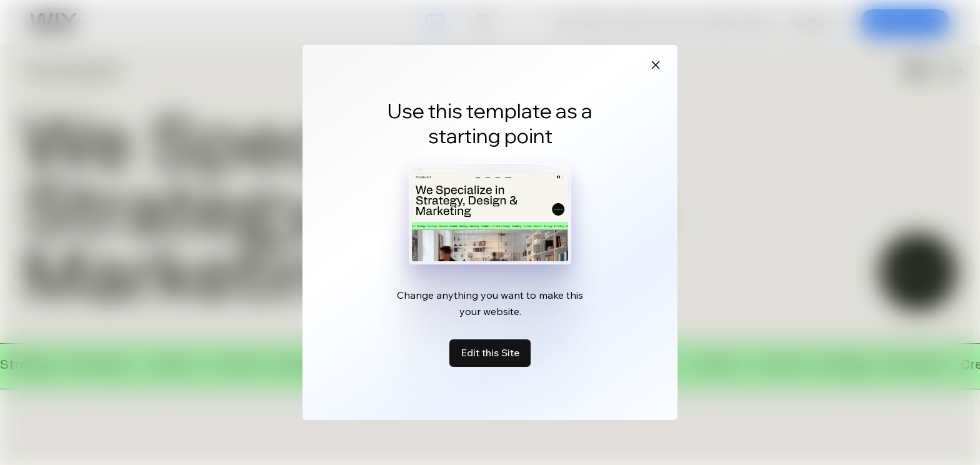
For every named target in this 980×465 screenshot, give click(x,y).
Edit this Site (490, 352)
